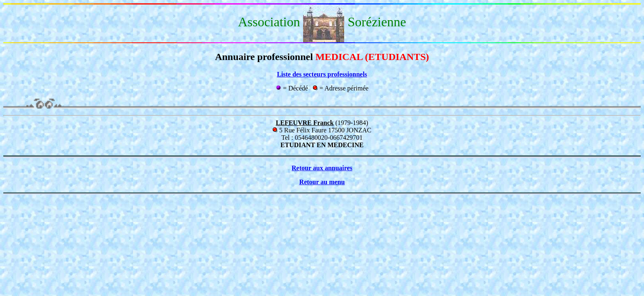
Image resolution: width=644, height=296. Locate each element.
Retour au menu (322, 182)
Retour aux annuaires (322, 168)
